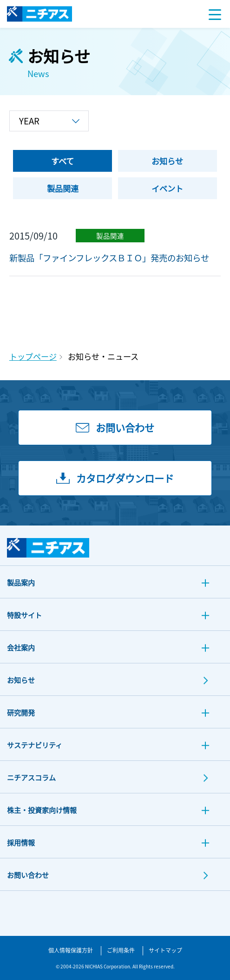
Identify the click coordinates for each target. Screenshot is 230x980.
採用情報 (21, 842)
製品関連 (110, 236)
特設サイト (24, 615)
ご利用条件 (121, 950)
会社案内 (21, 647)
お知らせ (21, 680)
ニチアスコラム (31, 777)
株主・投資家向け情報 (42, 810)
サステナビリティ (35, 745)
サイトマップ (165, 950)
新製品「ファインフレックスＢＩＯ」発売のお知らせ (109, 258)
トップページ (33, 356)
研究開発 (21, 712)
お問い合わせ (28, 875)
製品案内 (21, 582)
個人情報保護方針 (71, 950)
